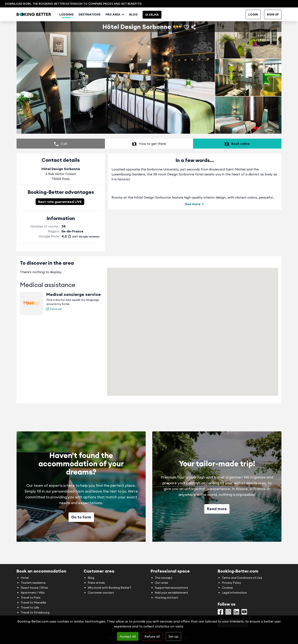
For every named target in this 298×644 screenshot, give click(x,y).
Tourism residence (33, 583)
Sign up (273, 25)
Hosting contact (166, 598)
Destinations (101, 25)
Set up (173, 636)
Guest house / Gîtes (34, 588)
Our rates (161, 583)
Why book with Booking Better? (109, 588)
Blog (145, 25)
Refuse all (152, 636)
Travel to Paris (31, 598)
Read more (217, 521)
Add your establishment (171, 593)
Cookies (227, 588)
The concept (164, 578)
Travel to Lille (30, 607)
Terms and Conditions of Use (242, 578)
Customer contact (101, 593)
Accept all (128, 636)
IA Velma (163, 25)
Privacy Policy (231, 583)
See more (195, 216)
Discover (54, 321)
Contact (249, 14)
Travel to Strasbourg (35, 612)
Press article (96, 583)
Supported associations (171, 588)
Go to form (81, 529)
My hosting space (228, 14)
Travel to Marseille (33, 602)
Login (253, 25)
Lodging (78, 25)
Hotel (25, 578)
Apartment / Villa (33, 593)
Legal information (234, 593)
